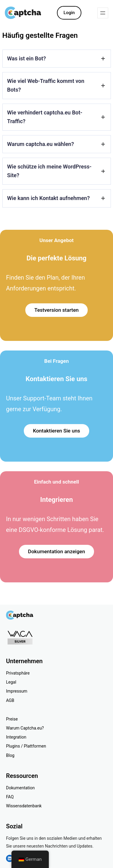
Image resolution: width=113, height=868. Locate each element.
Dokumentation (20, 788)
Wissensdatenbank (24, 806)
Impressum (17, 691)
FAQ (10, 797)
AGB (10, 700)
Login (69, 13)
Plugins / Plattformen (26, 746)
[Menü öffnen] (103, 13)
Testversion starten (56, 310)
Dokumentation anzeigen (56, 551)
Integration (16, 737)
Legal (11, 682)
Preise (12, 719)
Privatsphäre (18, 673)
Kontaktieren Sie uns (56, 431)
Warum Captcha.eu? (25, 728)
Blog (10, 755)
